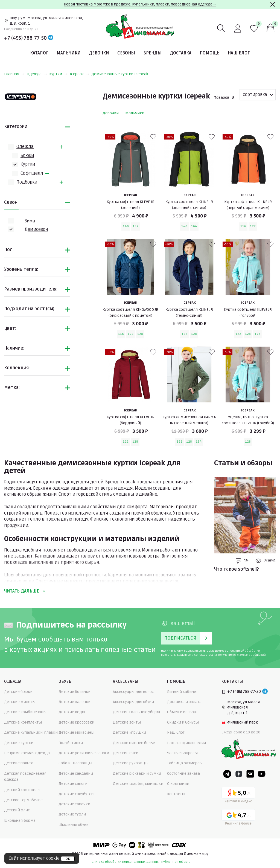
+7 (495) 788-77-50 (25, 38)
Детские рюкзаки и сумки (137, 773)
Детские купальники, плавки (31, 732)
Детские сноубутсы (76, 794)
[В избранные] (153, 137)
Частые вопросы (182, 753)
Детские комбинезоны (25, 712)
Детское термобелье (23, 800)
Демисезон (36, 230)
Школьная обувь (74, 825)
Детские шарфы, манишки (138, 784)
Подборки (27, 182)
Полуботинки (71, 743)
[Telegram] (51, 38)
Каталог (39, 53)
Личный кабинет (183, 692)
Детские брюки (18, 692)
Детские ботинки (75, 692)
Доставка (181, 53)
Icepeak (79, 74)
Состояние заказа (183, 773)
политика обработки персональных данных (124, 862)
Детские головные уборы (136, 712)
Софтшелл (32, 173)
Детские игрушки (129, 732)
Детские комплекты (23, 722)
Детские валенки (75, 702)
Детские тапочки (74, 804)
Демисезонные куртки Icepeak (120, 74)
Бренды (152, 53)
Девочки (99, 53)
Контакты (176, 794)
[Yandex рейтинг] (238, 796)
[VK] (250, 774)
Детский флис (17, 810)
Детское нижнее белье (134, 743)
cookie (53, 858)
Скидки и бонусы (183, 722)
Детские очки (126, 753)
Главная (14, 74)
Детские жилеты (20, 702)
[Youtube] (262, 774)
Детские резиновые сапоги (84, 753)
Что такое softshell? (237, 569)
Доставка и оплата (184, 702)
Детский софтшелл (22, 790)
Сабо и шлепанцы (75, 763)
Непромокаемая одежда (27, 753)
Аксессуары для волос (133, 692)
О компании (178, 784)
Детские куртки (19, 743)
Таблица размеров (184, 763)
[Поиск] (221, 28)
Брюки (27, 156)
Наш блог (239, 53)
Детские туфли (72, 814)
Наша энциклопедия (186, 743)
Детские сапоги (73, 784)
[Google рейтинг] (238, 818)
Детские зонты (127, 722)
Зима (30, 221)
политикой (236, 651)
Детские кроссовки (76, 722)
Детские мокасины (76, 732)
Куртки (58, 74)
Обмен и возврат (183, 712)
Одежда (37, 74)
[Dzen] (239, 774)
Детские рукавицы (131, 763)
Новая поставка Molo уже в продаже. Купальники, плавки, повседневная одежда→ (140, 4)
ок (68, 859)
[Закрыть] (273, 4)
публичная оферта (176, 862)
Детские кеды (72, 712)
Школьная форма (20, 821)
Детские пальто (19, 763)
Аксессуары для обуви (133, 702)
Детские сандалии (76, 773)
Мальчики (69, 53)
